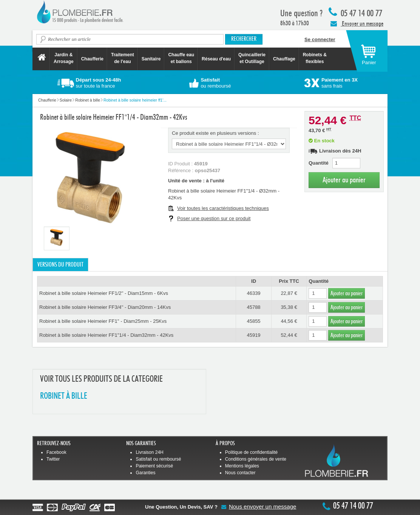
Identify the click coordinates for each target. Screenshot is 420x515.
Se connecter (320, 39)
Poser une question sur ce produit (214, 218)
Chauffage (284, 59)
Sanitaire (151, 59)
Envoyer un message (357, 23)
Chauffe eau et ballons (181, 58)
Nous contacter (240, 473)
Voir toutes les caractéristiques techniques (223, 208)
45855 (253, 321)
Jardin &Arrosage (64, 58)
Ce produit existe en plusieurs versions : (215, 133)
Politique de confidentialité (251, 452)
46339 (253, 293)
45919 (253, 335)
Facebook (56, 452)
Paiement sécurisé (154, 466)
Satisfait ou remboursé (158, 459)
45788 (253, 307)
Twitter (53, 459)
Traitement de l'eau (123, 58)
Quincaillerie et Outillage (252, 58)
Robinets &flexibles (315, 58)
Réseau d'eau (216, 59)
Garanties (145, 473)
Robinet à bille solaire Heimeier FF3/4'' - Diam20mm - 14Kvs (105, 307)
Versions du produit (60, 265)
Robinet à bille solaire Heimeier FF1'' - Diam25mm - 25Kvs (103, 321)
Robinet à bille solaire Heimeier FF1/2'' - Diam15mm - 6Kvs (104, 293)
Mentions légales (242, 466)
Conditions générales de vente (256, 459)
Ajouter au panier (344, 180)
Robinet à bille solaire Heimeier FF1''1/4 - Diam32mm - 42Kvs (106, 335)
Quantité (319, 163)
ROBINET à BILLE (64, 396)
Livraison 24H (149, 452)
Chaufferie (92, 59)
